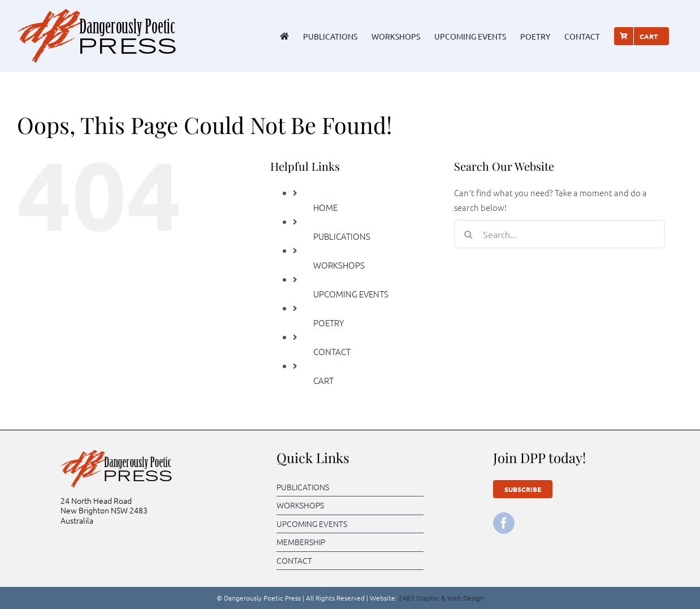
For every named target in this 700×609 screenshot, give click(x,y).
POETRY (329, 323)
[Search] (468, 234)
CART (323, 380)
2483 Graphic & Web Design (441, 598)
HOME (325, 207)
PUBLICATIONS (342, 236)
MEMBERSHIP (301, 542)
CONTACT (332, 351)
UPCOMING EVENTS (351, 294)
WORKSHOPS (339, 265)
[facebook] (504, 523)
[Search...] (559, 234)
